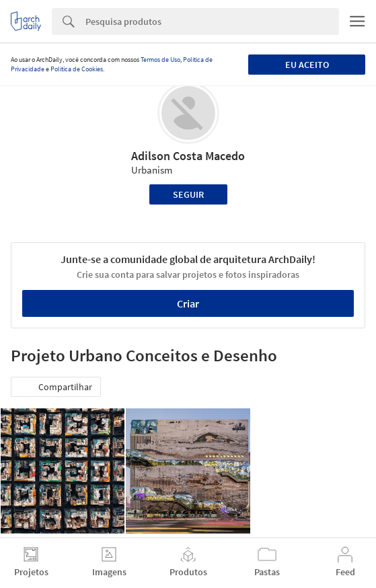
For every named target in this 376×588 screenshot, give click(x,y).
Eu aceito (307, 65)
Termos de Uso (160, 60)
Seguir (188, 194)
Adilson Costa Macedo (188, 156)
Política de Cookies (77, 69)
